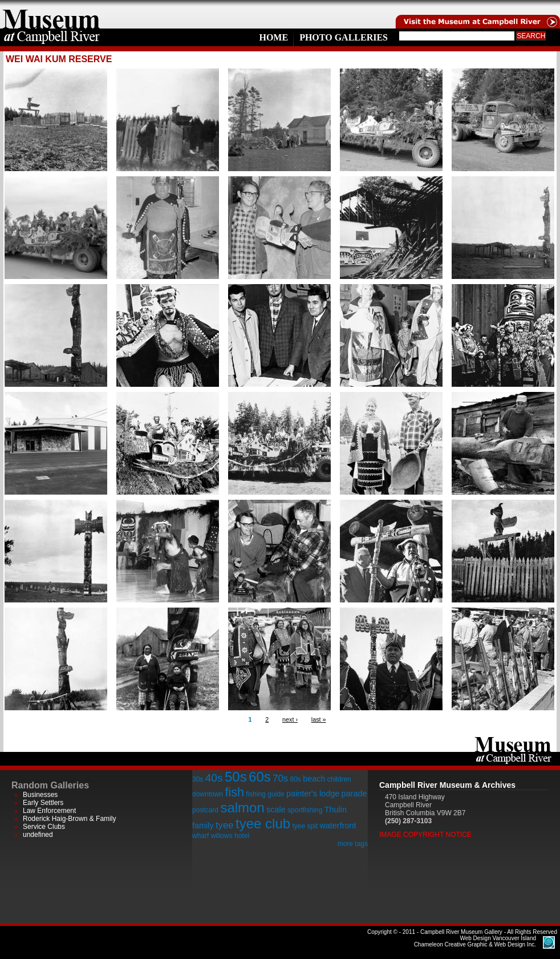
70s (280, 778)
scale (276, 810)
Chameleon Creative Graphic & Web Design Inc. (475, 941)
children (339, 779)
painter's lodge (313, 794)
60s (260, 777)
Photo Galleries (344, 37)
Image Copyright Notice (425, 835)
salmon (242, 808)
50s (236, 777)
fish (234, 792)
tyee (225, 825)
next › (290, 719)
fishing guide (265, 794)
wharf (200, 836)
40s (214, 778)
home (51, 14)
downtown (208, 794)
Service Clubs (44, 827)
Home (273, 37)
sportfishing (305, 810)
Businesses (40, 795)
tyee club (263, 824)
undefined (38, 835)
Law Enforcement (49, 811)
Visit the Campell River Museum (477, 14)
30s (198, 779)
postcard (205, 810)
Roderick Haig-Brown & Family (69, 819)
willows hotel (230, 836)
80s (295, 779)
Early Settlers (43, 803)
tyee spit (305, 826)
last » (319, 719)
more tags (353, 844)
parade (354, 794)
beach (314, 779)
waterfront (338, 826)
